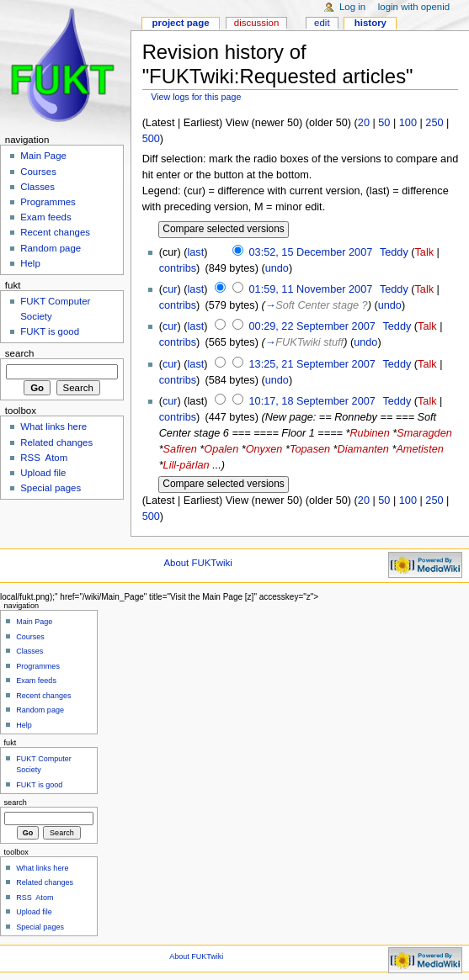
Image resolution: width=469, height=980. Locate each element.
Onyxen (264, 449)
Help (30, 263)
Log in (352, 7)
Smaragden (424, 433)
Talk (425, 252)
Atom (57, 458)
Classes (37, 187)
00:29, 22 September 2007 (312, 326)
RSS (30, 458)
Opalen (221, 449)
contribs (178, 268)
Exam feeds (45, 217)
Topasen (310, 449)
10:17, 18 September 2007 (312, 401)
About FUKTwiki (197, 563)
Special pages (51, 488)
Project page (180, 23)
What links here (53, 426)
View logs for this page (196, 97)
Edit (322, 23)
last (196, 252)
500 (151, 139)
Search (20, 353)
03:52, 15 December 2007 (311, 252)
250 (434, 123)
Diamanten (363, 449)
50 (384, 123)
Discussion (256, 23)
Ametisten (419, 449)
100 (408, 123)
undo (277, 268)
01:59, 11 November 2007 (311, 289)
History (370, 23)
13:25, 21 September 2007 (312, 364)
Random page (51, 248)
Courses (38, 172)
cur (170, 289)
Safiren (180, 449)
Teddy (394, 252)
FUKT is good (50, 331)
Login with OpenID (414, 7)
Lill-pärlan (187, 465)
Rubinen (369, 433)
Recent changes (55, 232)
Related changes (56, 442)
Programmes (48, 202)
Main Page (43, 156)
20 (364, 123)
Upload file (43, 473)
